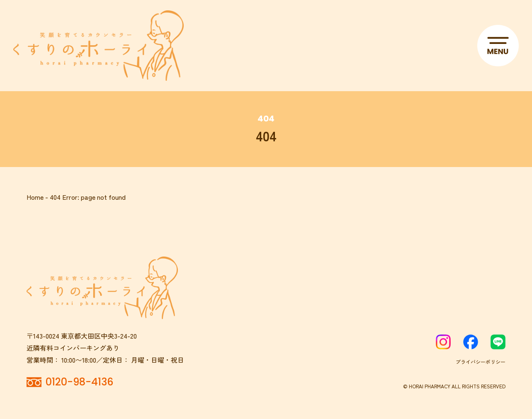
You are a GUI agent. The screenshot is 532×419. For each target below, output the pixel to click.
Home (35, 197)
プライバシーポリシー (481, 362)
